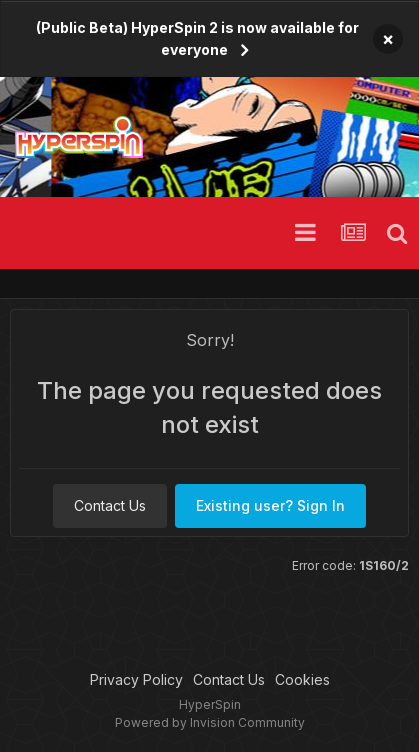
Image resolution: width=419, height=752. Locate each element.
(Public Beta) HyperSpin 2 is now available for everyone (197, 38)
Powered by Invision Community (210, 722)
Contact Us (110, 505)
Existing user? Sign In (270, 505)
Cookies (302, 679)
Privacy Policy (136, 679)
